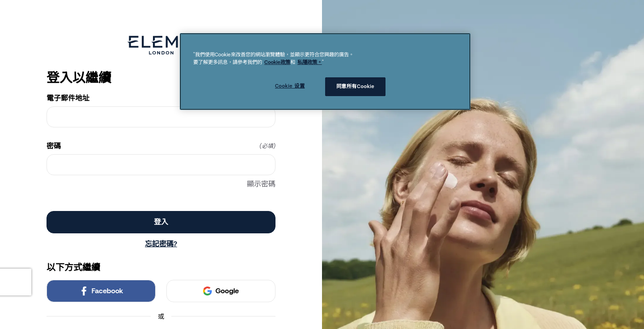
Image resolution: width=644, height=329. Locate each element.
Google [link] (221, 291)
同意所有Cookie (355, 86)
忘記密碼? (161, 244)
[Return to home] (161, 45)
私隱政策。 (310, 62)
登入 (161, 222)
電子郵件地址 (161, 98)
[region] (325, 72)
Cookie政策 (277, 62)
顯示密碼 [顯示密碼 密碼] (261, 184)
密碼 (161, 146)
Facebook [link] (101, 291)
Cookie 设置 (290, 86)
